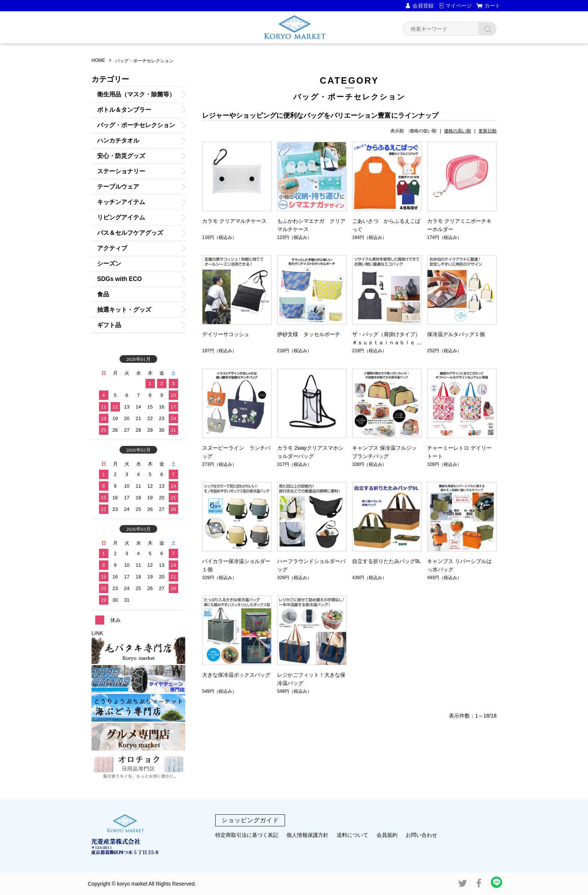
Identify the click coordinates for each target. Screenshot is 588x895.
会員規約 (387, 835)
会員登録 (423, 6)
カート (492, 6)
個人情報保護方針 (307, 835)
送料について (352, 835)
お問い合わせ (421, 835)
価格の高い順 (457, 131)
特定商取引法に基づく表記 (247, 835)
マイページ (459, 6)
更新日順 (487, 131)
